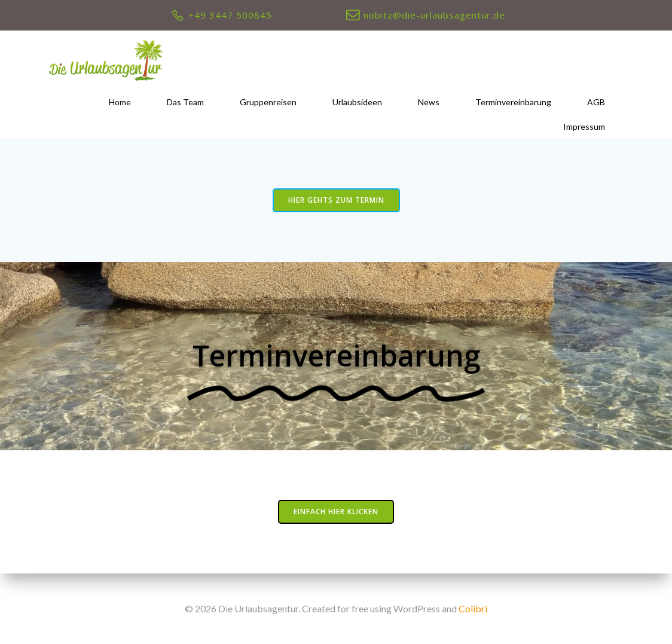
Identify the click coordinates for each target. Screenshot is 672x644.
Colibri (473, 608)
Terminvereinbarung (513, 102)
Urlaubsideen (357, 102)
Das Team (185, 102)
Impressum (584, 126)
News (429, 102)
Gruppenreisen (268, 102)
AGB (596, 102)
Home (120, 102)
